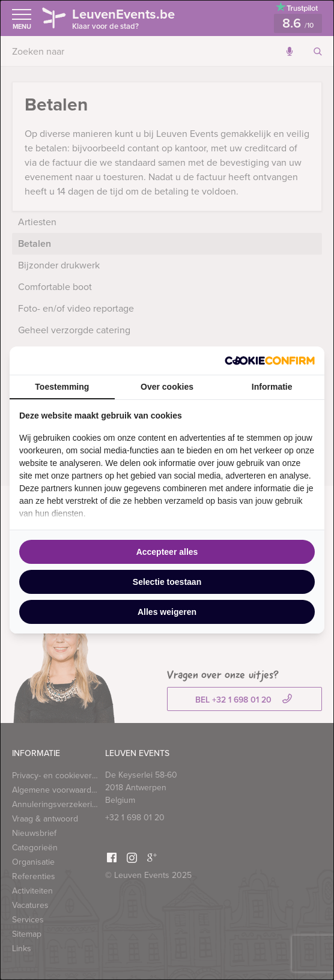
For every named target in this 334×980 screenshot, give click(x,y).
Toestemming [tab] (62, 387)
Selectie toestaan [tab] (167, 582)
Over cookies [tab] (167, 387)
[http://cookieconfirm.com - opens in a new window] (270, 361)
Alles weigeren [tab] (167, 612)
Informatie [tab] (272, 387)
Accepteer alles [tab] (167, 552)
